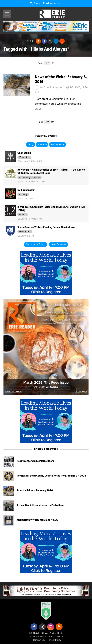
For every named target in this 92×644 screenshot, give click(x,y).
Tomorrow (42, 145)
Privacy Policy (54, 640)
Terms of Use (39, 640)
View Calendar (58, 245)
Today (30, 145)
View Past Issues (14, 392)
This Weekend (58, 145)
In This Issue (81, 392)
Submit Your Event (36, 245)
